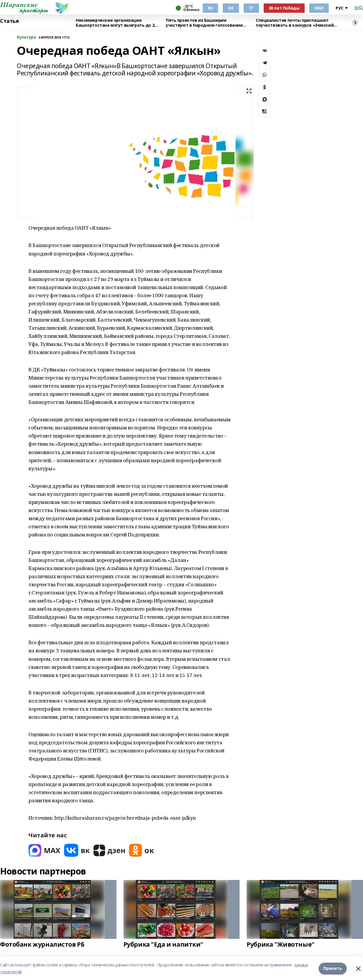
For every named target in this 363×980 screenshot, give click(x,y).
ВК (210, 8)
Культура (26, 37)
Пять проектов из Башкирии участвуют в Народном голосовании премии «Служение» (204, 23)
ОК (231, 8)
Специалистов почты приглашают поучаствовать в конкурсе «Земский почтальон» (295, 23)
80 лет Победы (284, 8)
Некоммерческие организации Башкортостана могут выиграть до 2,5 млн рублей (117, 23)
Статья (9, 21)
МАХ (319, 8)
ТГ (251, 8)
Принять (333, 968)
